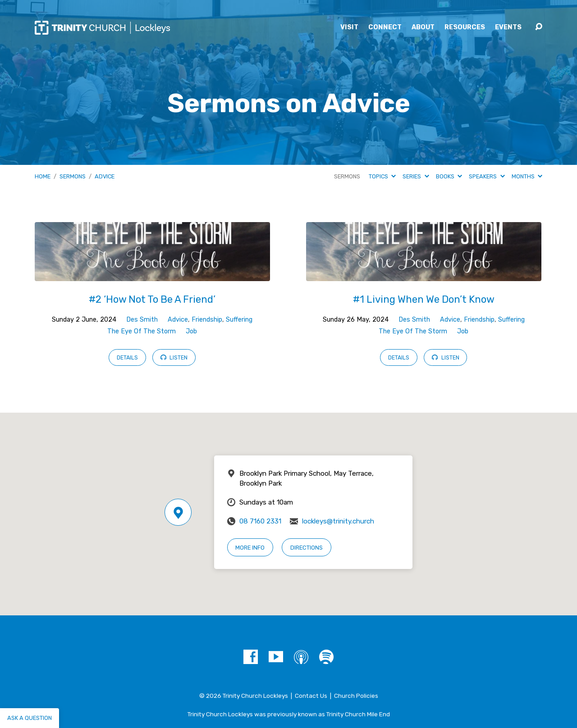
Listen (174, 357)
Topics (382, 176)
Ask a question (30, 718)
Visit (349, 27)
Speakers (487, 176)
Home (43, 176)
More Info (250, 548)
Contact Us (311, 696)
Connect (385, 27)
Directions (307, 548)
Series (416, 176)
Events (508, 27)
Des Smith (142, 320)
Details (127, 358)
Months (527, 176)
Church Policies (356, 696)
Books (449, 176)
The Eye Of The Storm (142, 331)
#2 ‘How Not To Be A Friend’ (152, 299)
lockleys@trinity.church (338, 521)
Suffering (239, 320)
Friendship (207, 320)
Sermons (73, 176)
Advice (105, 176)
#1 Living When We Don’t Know (424, 299)
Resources (465, 27)
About (423, 27)
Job (191, 331)
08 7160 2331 (260, 521)
